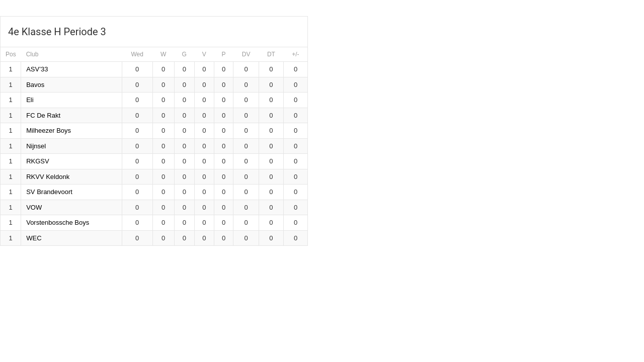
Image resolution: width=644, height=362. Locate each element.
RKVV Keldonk (48, 177)
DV (246, 54)
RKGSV (38, 161)
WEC (34, 238)
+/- (295, 54)
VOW (34, 207)
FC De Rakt (43, 115)
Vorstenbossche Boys (58, 222)
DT (271, 54)
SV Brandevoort (49, 192)
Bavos (35, 85)
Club (32, 54)
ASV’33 (37, 69)
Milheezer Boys (49, 130)
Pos (11, 54)
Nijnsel (36, 146)
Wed (137, 54)
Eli (30, 100)
